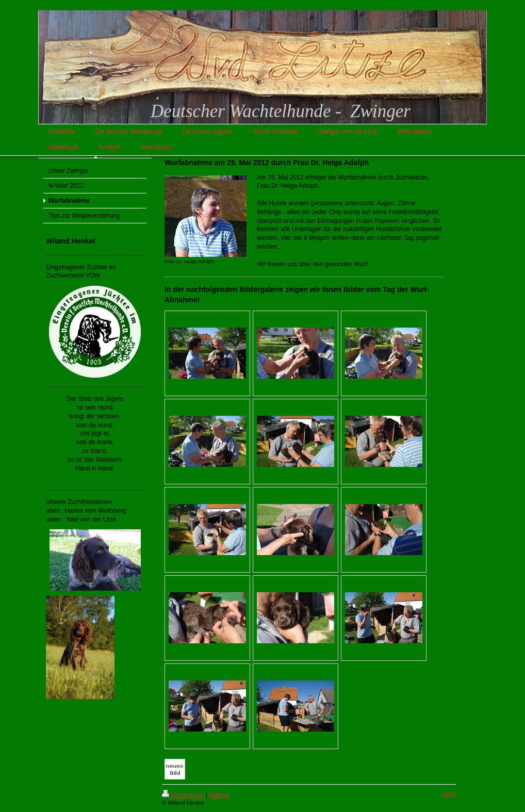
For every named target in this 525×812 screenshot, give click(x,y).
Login (449, 793)
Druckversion (183, 795)
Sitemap (219, 795)
